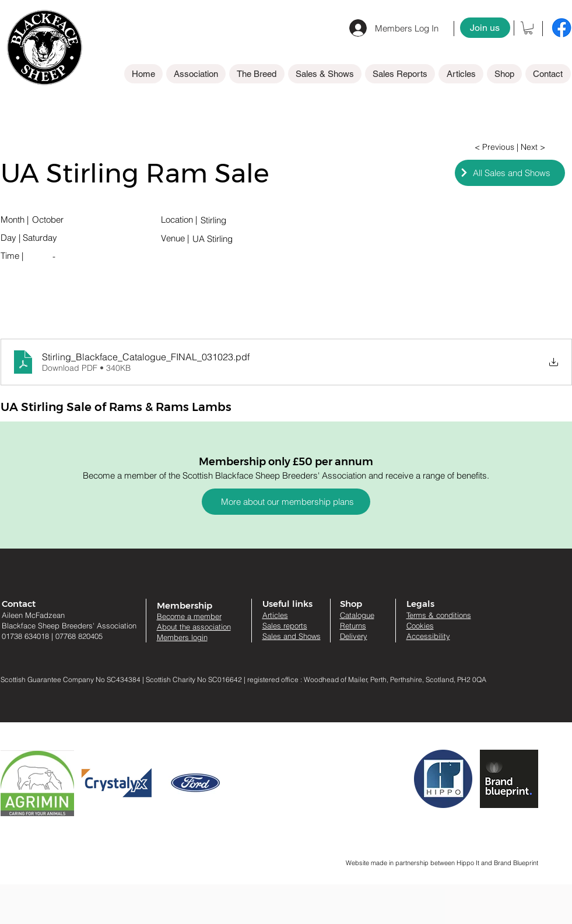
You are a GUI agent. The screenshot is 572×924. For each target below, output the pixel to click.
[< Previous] (495, 147)
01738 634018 (25, 636)
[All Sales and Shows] (510, 173)
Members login (182, 637)
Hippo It (469, 863)
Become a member (189, 616)
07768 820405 (79, 636)
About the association (194, 627)
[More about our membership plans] (286, 502)
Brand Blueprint (516, 863)
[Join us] (485, 28)
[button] (528, 28)
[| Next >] (531, 147)
